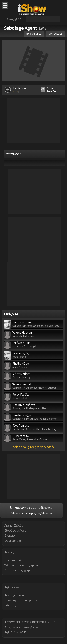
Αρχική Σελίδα (14, 525)
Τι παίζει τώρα (14, 595)
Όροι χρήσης (13, 541)
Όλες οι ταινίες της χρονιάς (23, 565)
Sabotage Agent (20, 28)
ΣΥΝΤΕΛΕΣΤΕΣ (55, 34)
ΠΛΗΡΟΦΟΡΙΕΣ (34, 34)
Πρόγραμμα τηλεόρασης (21, 600)
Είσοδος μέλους (15, 530)
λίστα (15, 91)
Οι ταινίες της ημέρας (19, 570)
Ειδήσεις (10, 605)
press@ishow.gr (33, 627)
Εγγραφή (10, 535)
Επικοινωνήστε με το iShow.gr (31, 508)
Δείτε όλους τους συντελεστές (34, 447)
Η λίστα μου (13, 560)
